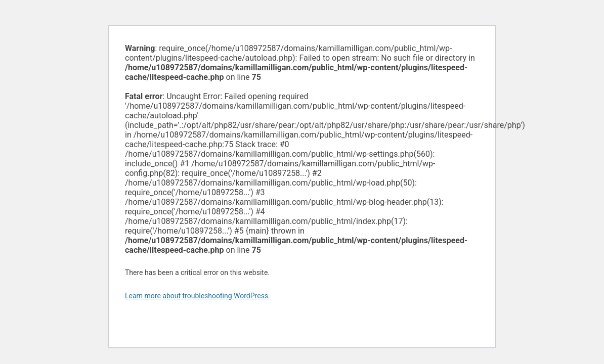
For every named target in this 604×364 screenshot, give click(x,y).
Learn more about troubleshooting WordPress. (198, 296)
